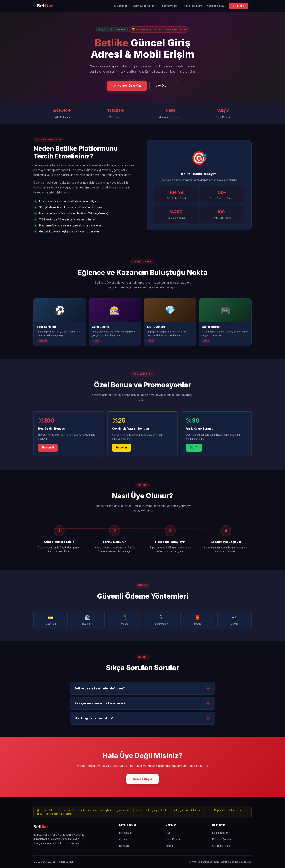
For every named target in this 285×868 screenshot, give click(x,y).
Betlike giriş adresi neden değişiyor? (142, 689)
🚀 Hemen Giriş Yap (127, 86)
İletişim (170, 846)
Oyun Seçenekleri (144, 6)
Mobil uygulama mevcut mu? (142, 719)
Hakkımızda (120, 6)
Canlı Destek (173, 839)
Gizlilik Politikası (221, 846)
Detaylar (122, 449)
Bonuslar (124, 846)
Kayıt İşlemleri (193, 6)
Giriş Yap (238, 6)
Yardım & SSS (215, 6)
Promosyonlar (170, 6)
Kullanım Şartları (222, 839)
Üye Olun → (164, 86)
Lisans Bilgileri (220, 833)
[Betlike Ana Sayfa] (45, 6)
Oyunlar (124, 839)
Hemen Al (48, 449)
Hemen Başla (142, 780)
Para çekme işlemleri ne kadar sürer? (142, 704)
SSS (168, 833)
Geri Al (194, 449)
